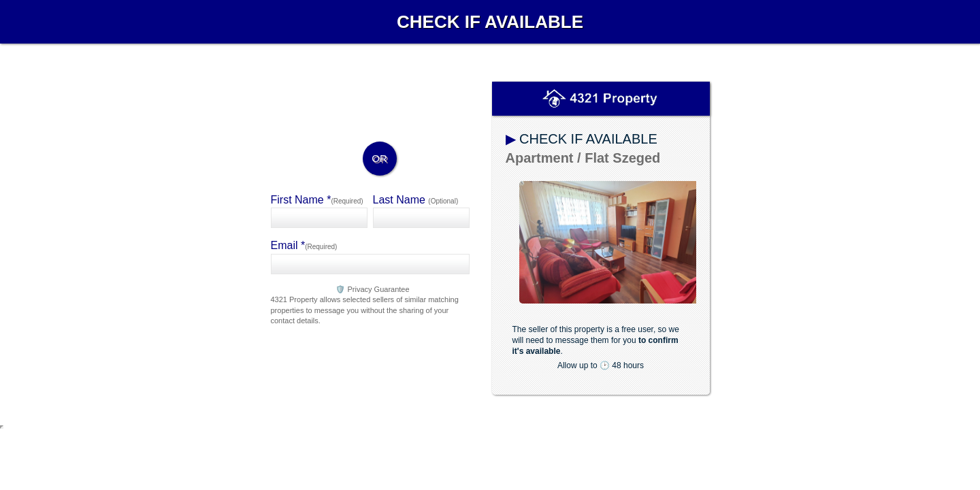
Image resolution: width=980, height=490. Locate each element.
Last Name (416, 200)
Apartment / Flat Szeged (583, 158)
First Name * (317, 200)
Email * (304, 245)
